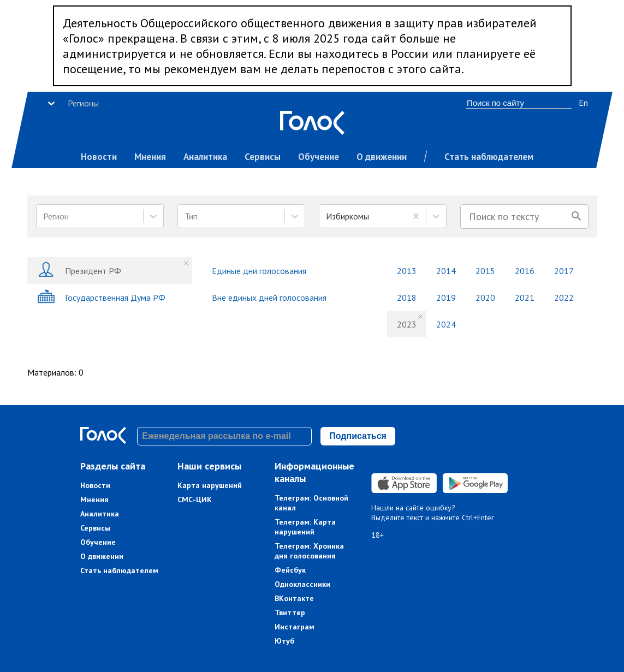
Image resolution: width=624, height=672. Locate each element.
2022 (564, 298)
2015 (485, 271)
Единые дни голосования (259, 271)
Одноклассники (302, 584)
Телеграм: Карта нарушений (305, 527)
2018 (407, 298)
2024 (446, 324)
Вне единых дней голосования (269, 298)
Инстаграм (295, 627)
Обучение (319, 157)
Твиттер (290, 612)
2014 (446, 271)
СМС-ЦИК (195, 499)
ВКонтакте (294, 598)
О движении (382, 157)
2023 (407, 324)
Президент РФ (79, 270)
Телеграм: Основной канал (311, 503)
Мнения (150, 157)
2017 (564, 271)
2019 (446, 298)
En (583, 103)
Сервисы (263, 157)
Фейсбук (290, 570)
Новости (99, 157)
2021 (525, 298)
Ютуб (284, 641)
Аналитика (205, 157)
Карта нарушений (210, 485)
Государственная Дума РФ (101, 297)
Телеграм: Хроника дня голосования (309, 551)
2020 (485, 298)
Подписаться (358, 436)
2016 (525, 271)
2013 (407, 271)
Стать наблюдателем (489, 157)
